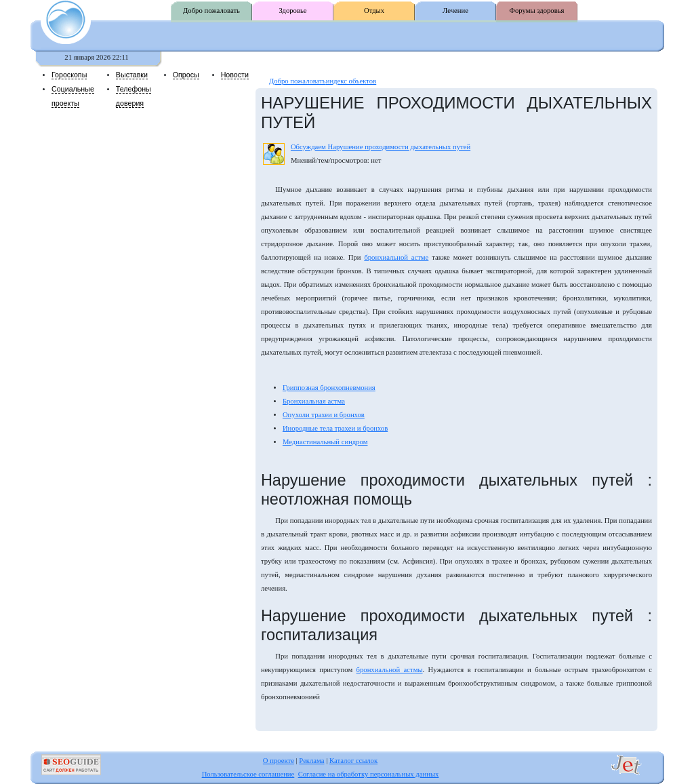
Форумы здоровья (537, 11)
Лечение (455, 11)
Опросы (186, 75)
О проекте (279, 761)
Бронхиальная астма (314, 401)
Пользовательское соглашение (248, 774)
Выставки (132, 75)
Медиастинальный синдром (325, 442)
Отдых (374, 11)
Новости (235, 75)
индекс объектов (351, 81)
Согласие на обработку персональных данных (369, 774)
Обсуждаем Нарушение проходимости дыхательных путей (381, 147)
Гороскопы (69, 75)
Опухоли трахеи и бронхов (324, 415)
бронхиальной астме (396, 257)
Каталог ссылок (353, 761)
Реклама (311, 761)
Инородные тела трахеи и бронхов (335, 428)
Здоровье (292, 11)
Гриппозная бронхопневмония (329, 388)
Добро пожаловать (211, 11)
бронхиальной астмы (390, 670)
